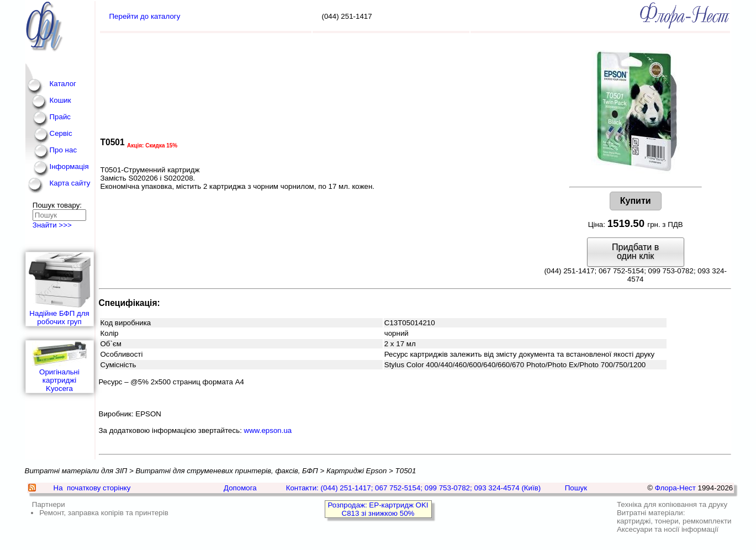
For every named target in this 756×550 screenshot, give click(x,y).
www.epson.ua (268, 430)
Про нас (64, 150)
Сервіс (61, 133)
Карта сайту (70, 183)
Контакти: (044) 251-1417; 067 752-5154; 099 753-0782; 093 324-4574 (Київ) (414, 488)
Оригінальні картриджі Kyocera (60, 367)
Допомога (240, 488)
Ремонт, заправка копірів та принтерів (104, 513)
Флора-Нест (675, 488)
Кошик (60, 100)
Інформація (69, 166)
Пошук (576, 488)
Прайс (60, 117)
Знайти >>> (52, 225)
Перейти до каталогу (145, 16)
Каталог (63, 84)
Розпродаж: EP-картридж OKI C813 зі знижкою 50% (378, 509)
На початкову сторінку (92, 488)
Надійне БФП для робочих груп (60, 289)
